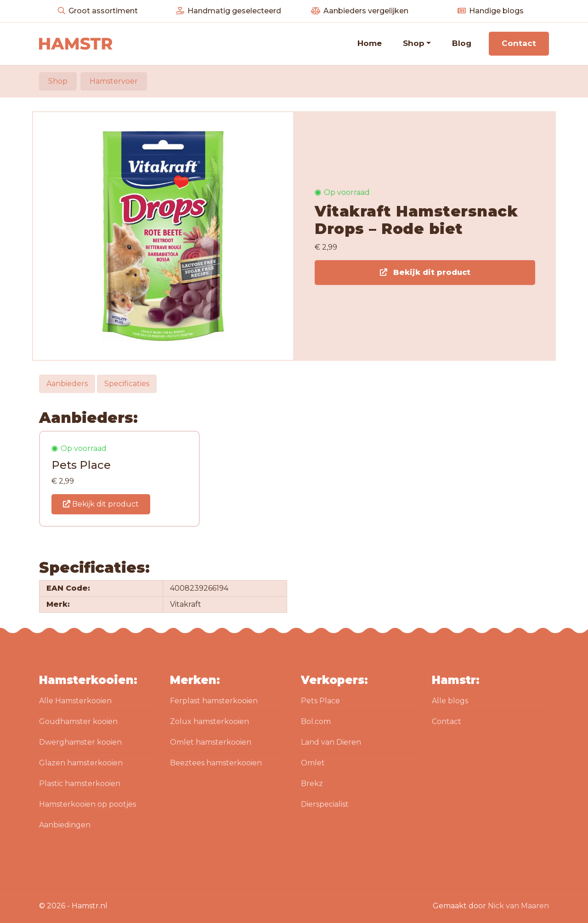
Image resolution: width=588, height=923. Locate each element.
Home (370, 43)
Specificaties (127, 384)
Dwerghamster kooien (80, 742)
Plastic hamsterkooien (80, 783)
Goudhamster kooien (78, 721)
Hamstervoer (114, 81)
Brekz (312, 783)
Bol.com (316, 721)
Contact (519, 43)
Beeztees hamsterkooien (216, 763)
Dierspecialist (325, 804)
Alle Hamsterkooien (75, 701)
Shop (414, 43)
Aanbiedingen (65, 825)
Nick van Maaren (518, 906)
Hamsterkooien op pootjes (88, 804)
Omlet (313, 763)
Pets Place (320, 701)
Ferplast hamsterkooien (214, 701)
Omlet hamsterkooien (211, 742)
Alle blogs (450, 701)
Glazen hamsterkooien (81, 763)
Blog (462, 43)
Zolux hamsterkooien (209, 721)
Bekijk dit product (425, 272)
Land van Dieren (331, 742)
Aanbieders (67, 384)
